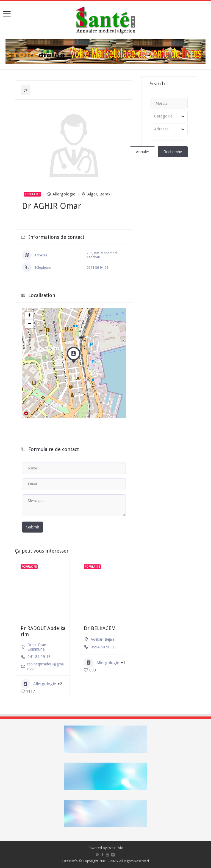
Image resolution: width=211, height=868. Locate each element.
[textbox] (169, 116)
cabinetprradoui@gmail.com (45, 666)
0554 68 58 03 (103, 647)
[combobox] (169, 116)
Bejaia (110, 639)
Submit (33, 527)
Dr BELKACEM (100, 628)
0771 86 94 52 (97, 268)
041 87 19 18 (39, 657)
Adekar (97, 639)
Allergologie (64, 194)
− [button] (30, 324)
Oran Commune (37, 647)
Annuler (143, 152)
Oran (32, 645)
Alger (92, 194)
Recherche (173, 152)
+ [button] (30, 316)
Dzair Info (115, 848)
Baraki (105, 194)
